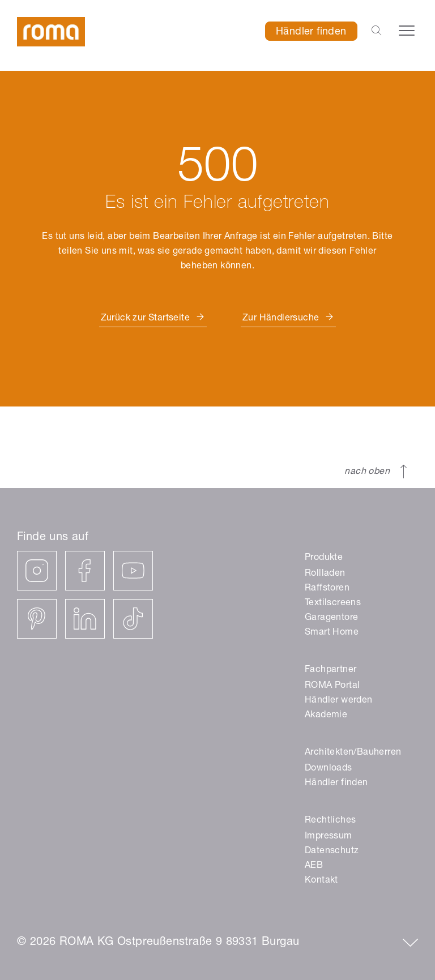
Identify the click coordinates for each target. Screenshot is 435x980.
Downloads (329, 769)
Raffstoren (327, 589)
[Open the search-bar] (376, 31)
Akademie (326, 716)
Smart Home (332, 633)
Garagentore (331, 618)
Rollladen (325, 574)
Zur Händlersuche (281, 319)
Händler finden (311, 32)
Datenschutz (332, 851)
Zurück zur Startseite (145, 319)
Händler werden (339, 701)
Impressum (329, 837)
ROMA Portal (332, 686)
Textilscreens (333, 604)
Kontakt (321, 881)
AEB (314, 866)
